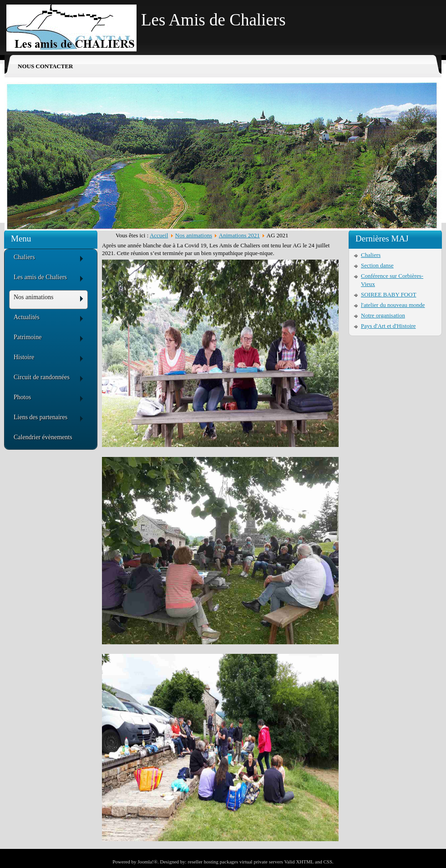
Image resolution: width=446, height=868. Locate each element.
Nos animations (194, 235)
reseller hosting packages (213, 862)
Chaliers (371, 255)
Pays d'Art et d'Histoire (388, 326)
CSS (328, 862)
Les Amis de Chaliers (213, 20)
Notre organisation (383, 315)
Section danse (377, 265)
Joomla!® (147, 862)
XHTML (305, 862)
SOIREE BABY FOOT (389, 294)
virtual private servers (261, 862)
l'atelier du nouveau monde (393, 305)
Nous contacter (45, 66)
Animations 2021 (239, 235)
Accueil (159, 235)
